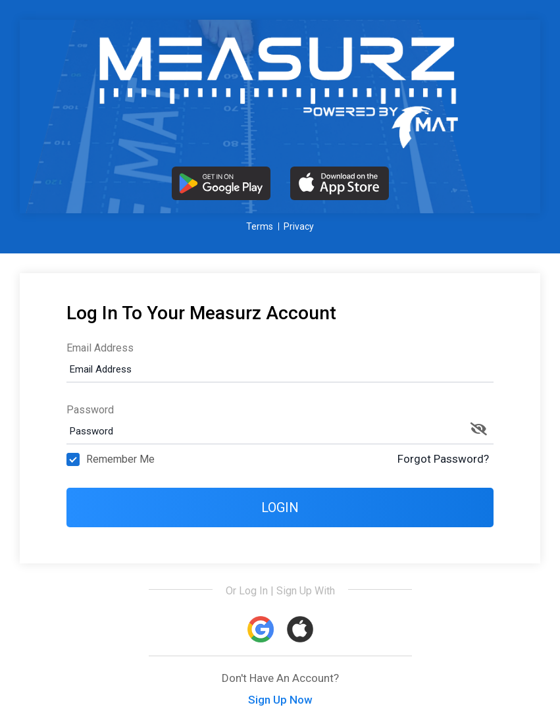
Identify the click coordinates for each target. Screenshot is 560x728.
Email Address (100, 348)
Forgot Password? (443, 459)
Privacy (299, 226)
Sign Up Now (280, 700)
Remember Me (111, 459)
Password (90, 410)
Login (280, 507)
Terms (260, 226)
